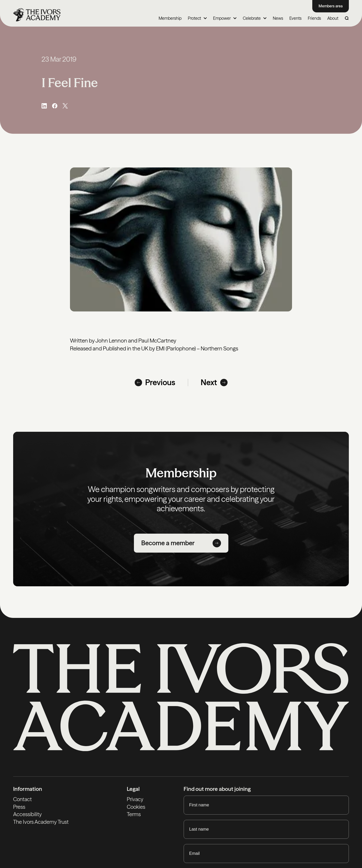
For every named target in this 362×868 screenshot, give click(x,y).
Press (19, 807)
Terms (134, 815)
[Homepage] (37, 15)
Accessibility (28, 815)
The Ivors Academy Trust (42, 823)
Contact (23, 799)
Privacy (135, 799)
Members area (331, 6)
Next (214, 383)
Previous (155, 383)
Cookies (136, 807)
